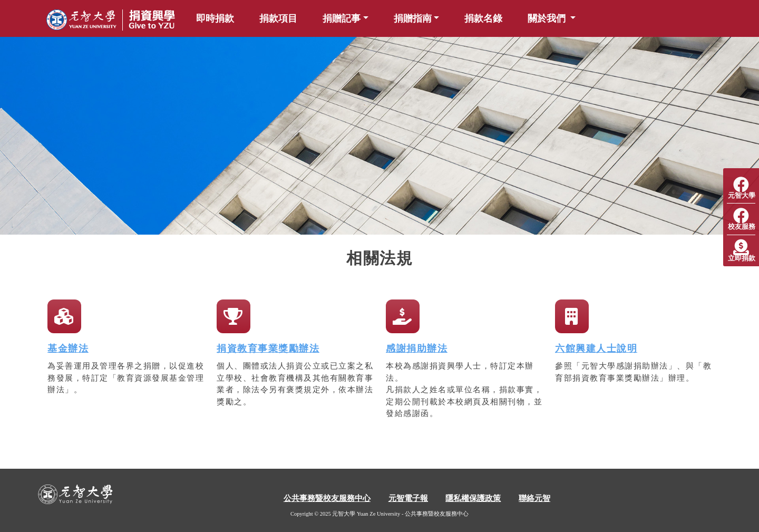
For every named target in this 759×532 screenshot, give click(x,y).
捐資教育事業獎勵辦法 (268, 349)
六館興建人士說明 (596, 349)
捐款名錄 (483, 18)
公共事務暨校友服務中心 (327, 498)
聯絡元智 (534, 498)
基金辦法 (68, 349)
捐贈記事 (342, 18)
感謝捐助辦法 (417, 349)
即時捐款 (215, 18)
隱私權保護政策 (473, 498)
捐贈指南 (413, 18)
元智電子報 (408, 498)
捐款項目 (278, 18)
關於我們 (548, 18)
